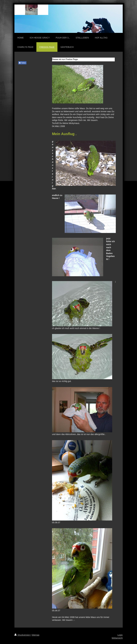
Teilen (22, 63)
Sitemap (36, 635)
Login (120, 635)
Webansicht (117, 638)
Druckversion (22, 635)
